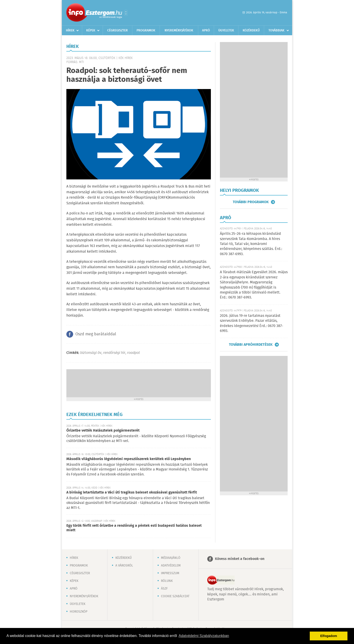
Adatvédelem (171, 566)
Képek (91, 31)
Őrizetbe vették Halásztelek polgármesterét (103, 431)
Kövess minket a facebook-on (240, 559)
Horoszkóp (79, 612)
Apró (206, 31)
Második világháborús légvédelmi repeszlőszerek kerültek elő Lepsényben (129, 459)
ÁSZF (164, 589)
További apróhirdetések (251, 345)
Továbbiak (276, 31)
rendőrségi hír (114, 353)
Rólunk (167, 581)
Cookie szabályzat (175, 596)
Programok (146, 31)
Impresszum (170, 573)
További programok (251, 202)
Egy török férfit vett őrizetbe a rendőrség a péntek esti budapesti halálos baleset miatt (134, 528)
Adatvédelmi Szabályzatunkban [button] (204, 636)
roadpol (133, 353)
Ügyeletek (226, 31)
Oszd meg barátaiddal (96, 334)
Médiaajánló (171, 558)
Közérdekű (251, 31)
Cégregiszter (118, 31)
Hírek (70, 31)
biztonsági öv (91, 353)
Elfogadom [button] (329, 636)
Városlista (126, 13)
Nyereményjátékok (179, 31)
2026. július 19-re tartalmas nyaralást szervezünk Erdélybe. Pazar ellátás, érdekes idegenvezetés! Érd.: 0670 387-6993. (252, 323)
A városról (124, 566)
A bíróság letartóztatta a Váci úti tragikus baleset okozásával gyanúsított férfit (132, 492)
